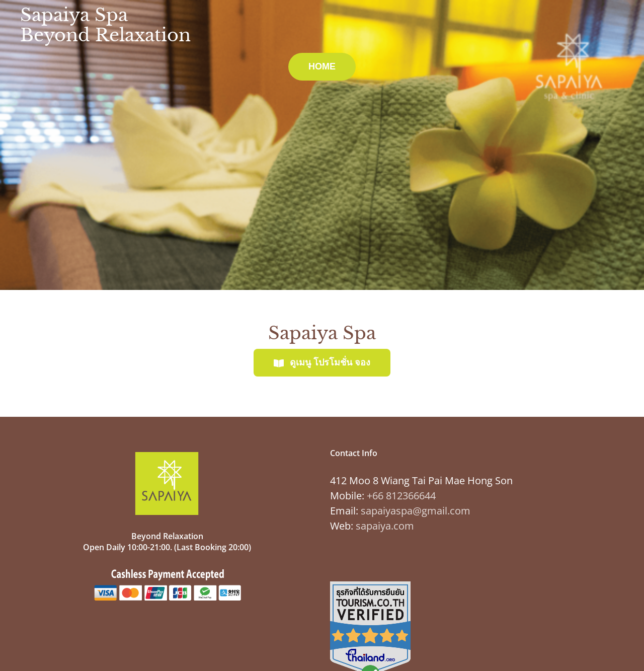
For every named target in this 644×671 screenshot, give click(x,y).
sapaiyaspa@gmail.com (416, 511)
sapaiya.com (385, 526)
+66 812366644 (401, 496)
